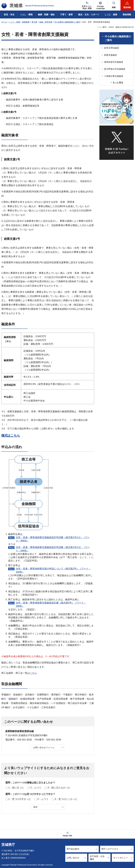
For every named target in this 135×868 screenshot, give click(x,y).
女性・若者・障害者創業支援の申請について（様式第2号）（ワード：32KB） (53, 570)
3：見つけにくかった (66, 799)
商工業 (34, 22)
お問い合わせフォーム (44, 748)
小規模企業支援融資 (114, 76)
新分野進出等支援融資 (115, 69)
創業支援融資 (110, 55)
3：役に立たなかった (59, 788)
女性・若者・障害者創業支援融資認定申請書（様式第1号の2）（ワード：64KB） (53, 549)
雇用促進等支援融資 (114, 62)
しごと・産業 (15, 22)
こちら (33, 673)
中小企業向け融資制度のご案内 (67, 22)
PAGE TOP (67, 836)
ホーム (4, 22)
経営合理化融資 (112, 48)
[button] (100, 5)
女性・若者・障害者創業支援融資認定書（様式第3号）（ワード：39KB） (51, 604)
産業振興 (26, 22)
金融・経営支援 (46, 22)
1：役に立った (16, 788)
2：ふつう (36, 788)
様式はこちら (11, 435)
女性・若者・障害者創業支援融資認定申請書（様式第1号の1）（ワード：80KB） (53, 539)
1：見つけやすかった (20, 799)
